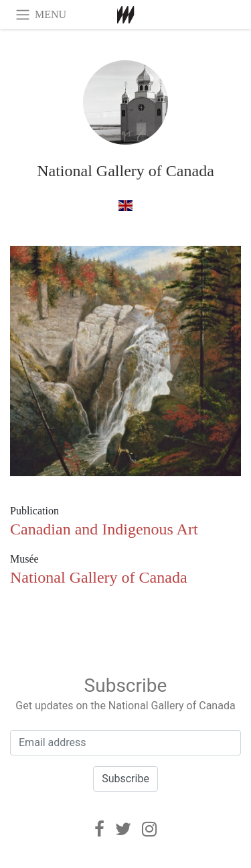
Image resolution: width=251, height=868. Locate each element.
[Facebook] (99, 829)
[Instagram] (149, 829)
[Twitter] (123, 829)
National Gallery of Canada (125, 171)
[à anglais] (125, 205)
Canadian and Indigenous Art (104, 529)
